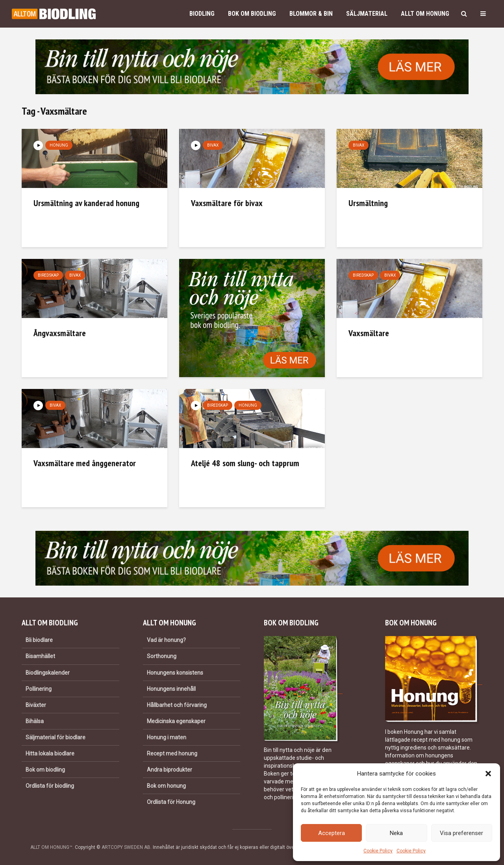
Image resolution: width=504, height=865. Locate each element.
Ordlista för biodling (50, 786)
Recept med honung (172, 753)
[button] (488, 774)
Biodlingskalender (48, 673)
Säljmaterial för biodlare (56, 737)
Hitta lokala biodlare (50, 753)
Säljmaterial (367, 14)
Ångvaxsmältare (60, 333)
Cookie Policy (378, 851)
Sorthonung (162, 656)
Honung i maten (167, 737)
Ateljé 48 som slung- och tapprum (245, 463)
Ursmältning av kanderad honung (86, 203)
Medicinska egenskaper (176, 721)
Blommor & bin (311, 14)
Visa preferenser (461, 833)
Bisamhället (40, 656)
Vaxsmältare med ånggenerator (85, 463)
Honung (59, 145)
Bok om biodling (252, 14)
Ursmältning (368, 203)
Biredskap (48, 275)
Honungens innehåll (171, 689)
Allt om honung (425, 14)
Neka (396, 833)
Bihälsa (35, 721)
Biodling (202, 14)
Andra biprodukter (170, 770)
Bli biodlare (39, 640)
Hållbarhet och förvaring (177, 705)
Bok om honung (166, 786)
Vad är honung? (166, 640)
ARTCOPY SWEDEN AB (126, 847)
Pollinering (39, 689)
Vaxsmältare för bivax (227, 203)
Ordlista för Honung (171, 802)
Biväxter (36, 705)
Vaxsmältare (369, 333)
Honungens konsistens (175, 673)
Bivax (213, 145)
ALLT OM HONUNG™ (51, 847)
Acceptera (332, 833)
